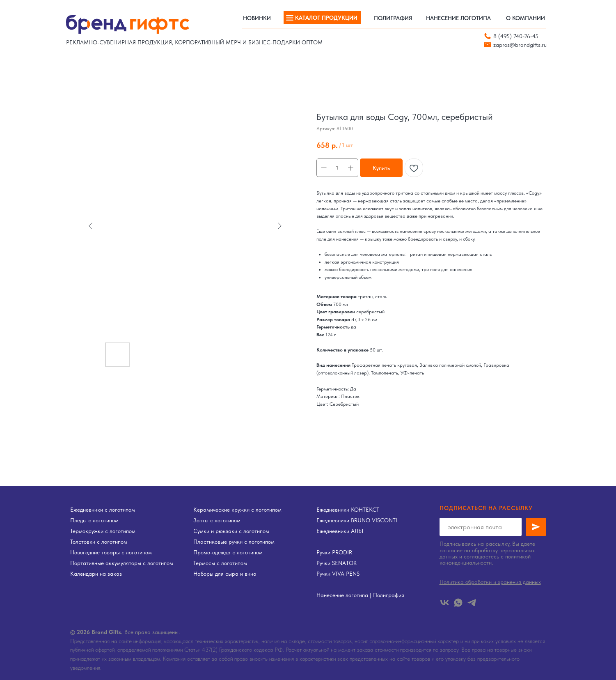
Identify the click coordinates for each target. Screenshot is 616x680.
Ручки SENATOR (337, 563)
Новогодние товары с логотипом (111, 552)
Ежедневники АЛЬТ (340, 531)
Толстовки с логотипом (99, 542)
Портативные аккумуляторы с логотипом (122, 563)
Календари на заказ (96, 574)
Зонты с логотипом (217, 520)
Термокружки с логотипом (103, 531)
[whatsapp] (458, 603)
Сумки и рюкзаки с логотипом (231, 531)
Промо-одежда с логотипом (228, 552)
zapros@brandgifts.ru (520, 45)
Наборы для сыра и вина (225, 574)
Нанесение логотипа (342, 595)
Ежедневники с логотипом (103, 510)
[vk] (445, 603)
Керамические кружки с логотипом (237, 510)
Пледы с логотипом (94, 520)
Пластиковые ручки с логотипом (234, 542)
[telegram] (472, 603)
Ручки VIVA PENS (338, 574)
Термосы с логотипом (220, 563)
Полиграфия (389, 595)
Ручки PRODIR (334, 552)
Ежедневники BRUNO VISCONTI (357, 520)
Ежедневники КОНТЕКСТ (348, 510)
